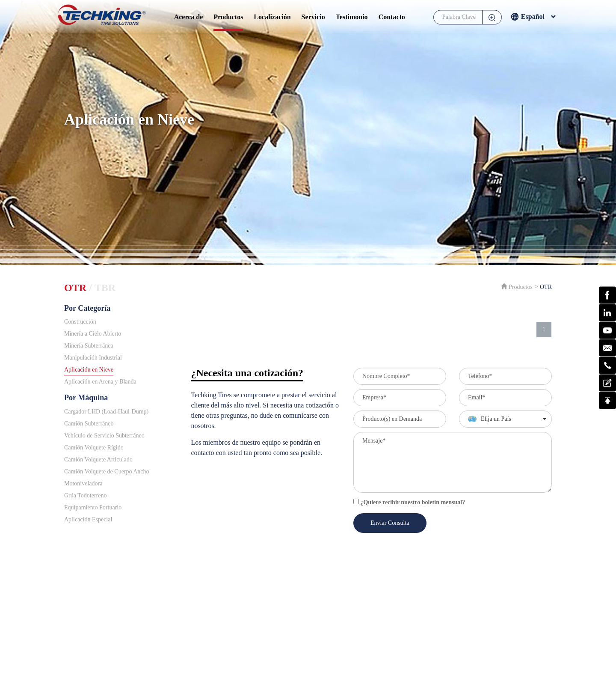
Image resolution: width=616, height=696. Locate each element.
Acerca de (189, 17)
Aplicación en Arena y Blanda (100, 382)
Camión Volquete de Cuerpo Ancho (107, 471)
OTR (75, 288)
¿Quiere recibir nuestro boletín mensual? (409, 502)
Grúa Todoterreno (85, 495)
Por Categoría (87, 308)
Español (533, 18)
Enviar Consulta (390, 523)
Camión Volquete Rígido (94, 448)
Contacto (392, 17)
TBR (105, 288)
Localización (272, 17)
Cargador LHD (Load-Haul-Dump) (106, 412)
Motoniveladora (83, 483)
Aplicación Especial (88, 519)
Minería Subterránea (89, 346)
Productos (228, 17)
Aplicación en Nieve (89, 370)
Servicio (313, 17)
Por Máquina (86, 398)
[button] (505, 419)
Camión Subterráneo (89, 424)
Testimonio (352, 17)
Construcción (80, 322)
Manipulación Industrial (93, 358)
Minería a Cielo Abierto (93, 334)
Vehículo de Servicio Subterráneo (104, 436)
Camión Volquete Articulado (98, 460)
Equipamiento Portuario (93, 507)
